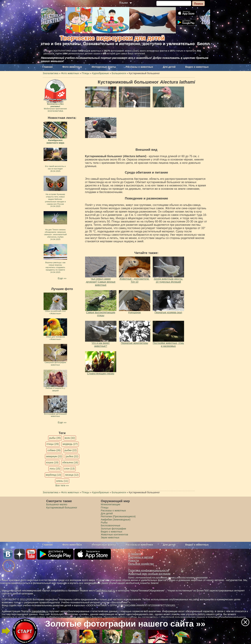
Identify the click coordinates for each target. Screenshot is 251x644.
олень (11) (62, 481)
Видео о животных (197, 67)
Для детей (169, 67)
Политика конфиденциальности (149, 570)
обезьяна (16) (70, 462)
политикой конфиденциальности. (227, 617)
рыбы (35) (55, 438)
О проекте (135, 554)
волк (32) (70, 438)
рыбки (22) (71, 450)
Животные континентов (114, 535)
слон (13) (69, 469)
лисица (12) (72, 475)
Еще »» (62, 278)
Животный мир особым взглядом (149, 574)
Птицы (105, 508)
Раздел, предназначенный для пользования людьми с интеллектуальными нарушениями (168, 577)
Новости (133, 561)
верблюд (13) (54, 475)
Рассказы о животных (139, 67)
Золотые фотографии (113, 529)
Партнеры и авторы (141, 557)
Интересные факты (104, 67)
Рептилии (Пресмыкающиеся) (118, 516)
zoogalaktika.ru (40, 611)
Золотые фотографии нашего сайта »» (125, 624)
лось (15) (55, 469)
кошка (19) (52, 462)
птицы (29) (53, 444)
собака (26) (54, 450)
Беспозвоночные (111, 525)
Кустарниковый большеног (62, 508)
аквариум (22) (54, 456)
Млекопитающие (111, 504)
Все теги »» (62, 485)
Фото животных (72, 67)
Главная (47, 67)
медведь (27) (70, 444)
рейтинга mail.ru (106, 591)
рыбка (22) (72, 456)
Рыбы (104, 523)
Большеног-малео (57, 504)
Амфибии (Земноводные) (116, 520)
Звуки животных (110, 537)
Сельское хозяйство (141, 564)
